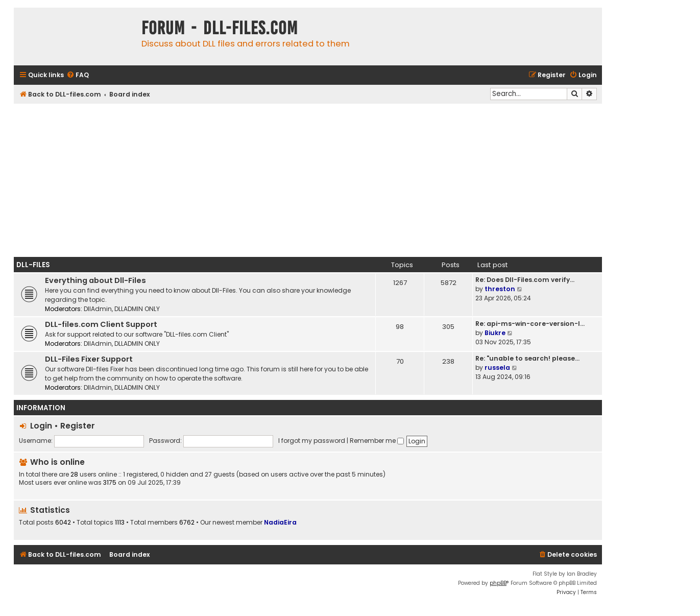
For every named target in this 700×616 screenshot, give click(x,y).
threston (500, 289)
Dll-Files (33, 265)
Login (41, 426)
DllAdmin (98, 309)
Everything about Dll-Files (95, 280)
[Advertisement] (308, 180)
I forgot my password (312, 441)
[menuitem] (78, 75)
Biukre (495, 333)
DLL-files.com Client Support (101, 324)
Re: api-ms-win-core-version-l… (530, 324)
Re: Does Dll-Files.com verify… (525, 280)
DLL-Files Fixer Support (89, 359)
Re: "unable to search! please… (527, 358)
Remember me (377, 441)
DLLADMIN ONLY (137, 309)
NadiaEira (280, 522)
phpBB (498, 583)
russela (497, 368)
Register (78, 426)
